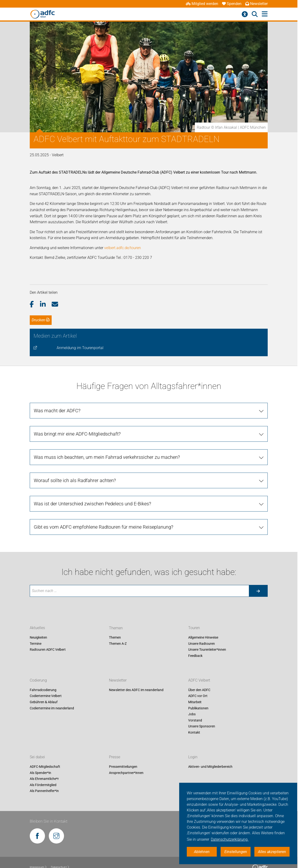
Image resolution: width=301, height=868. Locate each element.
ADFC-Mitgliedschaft (45, 767)
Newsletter (257, 4)
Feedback (195, 656)
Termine (36, 644)
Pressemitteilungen (123, 767)
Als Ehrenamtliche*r (44, 779)
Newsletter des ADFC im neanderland (136, 690)
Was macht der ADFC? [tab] (57, 411)
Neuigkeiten (38, 638)
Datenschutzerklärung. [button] (230, 839)
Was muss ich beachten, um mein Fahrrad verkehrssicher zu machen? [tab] (107, 457)
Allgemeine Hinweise (203, 638)
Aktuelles (37, 628)
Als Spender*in (40, 773)
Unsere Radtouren (202, 644)
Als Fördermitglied (43, 785)
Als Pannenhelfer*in (44, 791)
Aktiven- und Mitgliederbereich (210, 767)
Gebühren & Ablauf (44, 702)
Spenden (232, 4)
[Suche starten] (258, 591)
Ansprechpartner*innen (126, 773)
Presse (115, 757)
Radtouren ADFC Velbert (48, 650)
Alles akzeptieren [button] (272, 852)
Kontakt (194, 732)
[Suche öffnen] (255, 14)
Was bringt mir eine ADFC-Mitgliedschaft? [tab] (77, 434)
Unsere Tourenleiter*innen (207, 650)
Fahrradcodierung (43, 690)
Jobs (192, 714)
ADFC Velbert (199, 680)
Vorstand (195, 720)
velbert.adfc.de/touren (123, 248)
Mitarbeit (195, 702)
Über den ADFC (199, 690)
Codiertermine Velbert (46, 696)
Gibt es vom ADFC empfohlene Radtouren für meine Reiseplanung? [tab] (104, 527)
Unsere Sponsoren (202, 726)
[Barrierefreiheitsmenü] (245, 14)
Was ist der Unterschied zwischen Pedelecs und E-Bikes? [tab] (92, 504)
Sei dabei (37, 757)
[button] (35, 304)
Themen (115, 638)
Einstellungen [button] (236, 852)
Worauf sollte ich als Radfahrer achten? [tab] (75, 480)
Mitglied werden (202, 4)
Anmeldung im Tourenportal (80, 348)
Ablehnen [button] (202, 852)
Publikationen (198, 708)
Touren (194, 628)
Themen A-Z (118, 644)
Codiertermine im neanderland (52, 708)
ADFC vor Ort (198, 696)
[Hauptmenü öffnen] (265, 14)
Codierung (38, 680)
